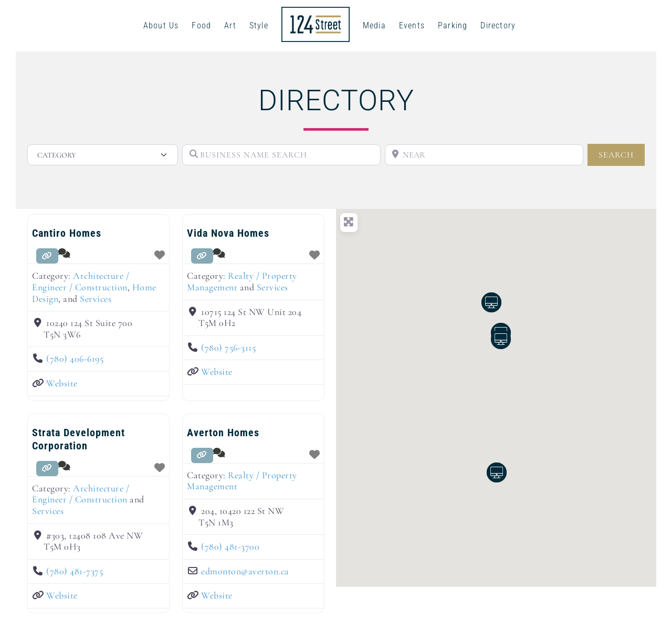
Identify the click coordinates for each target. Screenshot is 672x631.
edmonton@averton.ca (245, 571)
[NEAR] (484, 155)
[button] (501, 339)
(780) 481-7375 (75, 571)
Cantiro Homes (67, 233)
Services (96, 299)
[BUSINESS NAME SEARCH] (281, 155)
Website (62, 383)
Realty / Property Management (242, 281)
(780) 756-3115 (228, 348)
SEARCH (622, 154)
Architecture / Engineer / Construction (81, 281)
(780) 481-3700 (230, 546)
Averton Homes (223, 433)
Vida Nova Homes (228, 233)
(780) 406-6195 (75, 359)
